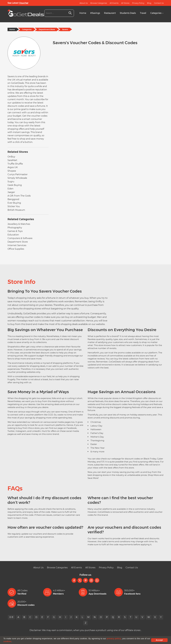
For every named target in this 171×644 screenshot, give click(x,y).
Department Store (47, 29)
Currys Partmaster (18, 174)
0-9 (11, 617)
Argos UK (13, 167)
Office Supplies (16, 249)
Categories (157, 13)
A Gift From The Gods (19, 196)
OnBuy (11, 157)
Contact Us (159, 3)
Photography (15, 228)
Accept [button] (159, 640)
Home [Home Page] (12, 29)
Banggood (13, 199)
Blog (149, 3)
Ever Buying (14, 203)
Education (13, 235)
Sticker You (14, 206)
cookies (7, 641)
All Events (114, 3)
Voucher (24, 3)
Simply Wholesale (17, 178)
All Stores (125, 3)
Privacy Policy (138, 3)
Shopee (12, 171)
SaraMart (12, 160)
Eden (10, 189)
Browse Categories (99, 3)
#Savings (95, 13)
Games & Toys (15, 231)
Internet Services (17, 245)
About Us (84, 3)
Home (83, 13)
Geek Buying (15, 185)
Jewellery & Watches (19, 224)
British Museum (16, 210)
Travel (143, 13)
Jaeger (11, 192)
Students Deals (128, 13)
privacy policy (114, 639)
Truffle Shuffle (15, 164)
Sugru (11, 182)
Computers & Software (20, 238)
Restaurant (110, 13)
